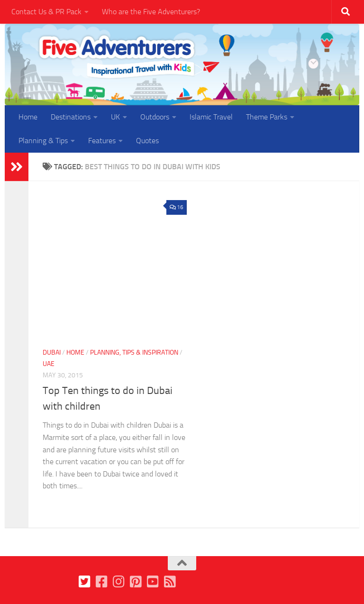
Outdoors (155, 117)
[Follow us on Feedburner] (170, 582)
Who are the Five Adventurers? (151, 12)
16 (177, 207)
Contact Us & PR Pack (46, 12)
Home (28, 117)
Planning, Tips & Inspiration (134, 352)
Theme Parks (267, 117)
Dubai (52, 352)
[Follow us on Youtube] (153, 582)
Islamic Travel (211, 117)
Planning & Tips (43, 141)
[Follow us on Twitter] (85, 582)
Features (102, 141)
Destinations (71, 117)
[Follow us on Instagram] (119, 582)
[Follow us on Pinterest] (136, 582)
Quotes (147, 141)
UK (115, 117)
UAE (49, 364)
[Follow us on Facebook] (102, 582)
